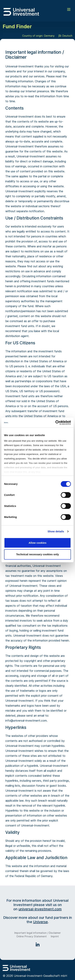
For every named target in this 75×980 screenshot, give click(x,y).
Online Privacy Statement (32, 936)
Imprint (55, 936)
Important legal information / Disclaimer (38, 933)
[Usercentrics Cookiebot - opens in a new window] (55, 423)
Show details (56, 531)
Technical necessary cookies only (38, 554)
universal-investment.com (40, 909)
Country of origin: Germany (38, 36)
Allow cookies (37, 543)
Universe (40, 922)
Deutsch (65, 36)
